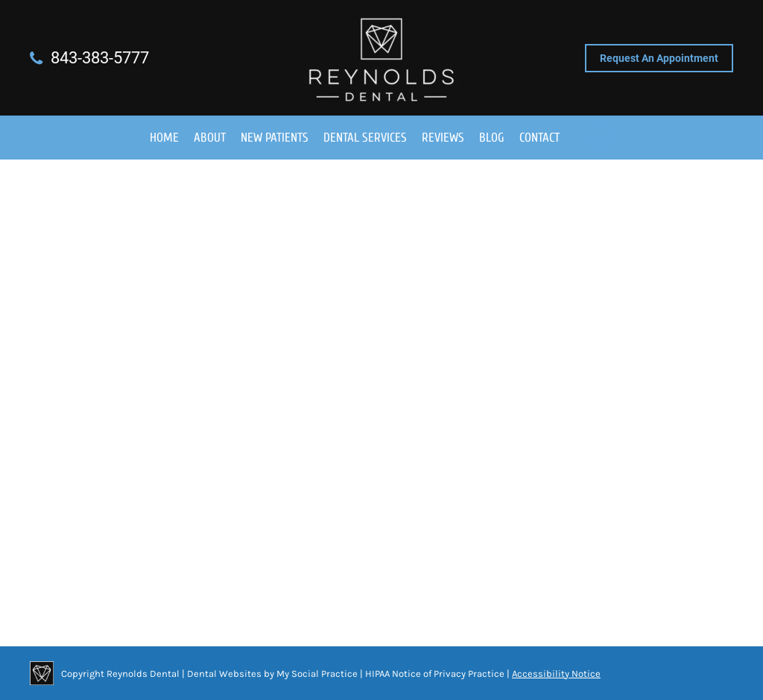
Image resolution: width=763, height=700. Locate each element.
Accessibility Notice (556, 674)
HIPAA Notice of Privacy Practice (435, 674)
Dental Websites (224, 674)
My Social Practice (316, 674)
